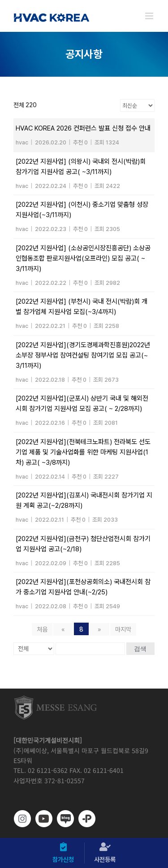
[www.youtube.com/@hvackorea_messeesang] (44, 819)
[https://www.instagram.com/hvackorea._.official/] (22, 819)
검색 (140, 649)
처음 (42, 629)
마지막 (123, 629)
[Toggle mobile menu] (150, 16)
